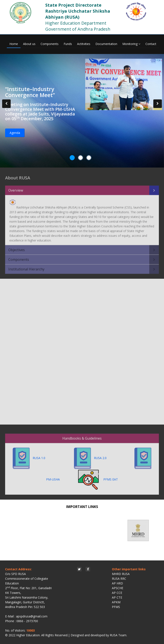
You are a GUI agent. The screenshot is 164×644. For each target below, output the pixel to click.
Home (14, 44)
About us (29, 44)
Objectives (17, 247)
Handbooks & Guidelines (82, 436)
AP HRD (117, 583)
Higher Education (28, 635)
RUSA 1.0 (41, 456)
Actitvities (84, 44)
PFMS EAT (98, 477)
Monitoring (131, 44)
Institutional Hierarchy (26, 267)
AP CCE (117, 593)
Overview (16, 188)
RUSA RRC (119, 579)
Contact (151, 44)
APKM (116, 602)
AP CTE (117, 597)
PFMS (116, 607)
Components (50, 44)
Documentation (106, 44)
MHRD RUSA (121, 574)
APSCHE (118, 588)
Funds (68, 44)
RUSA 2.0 (102, 456)
